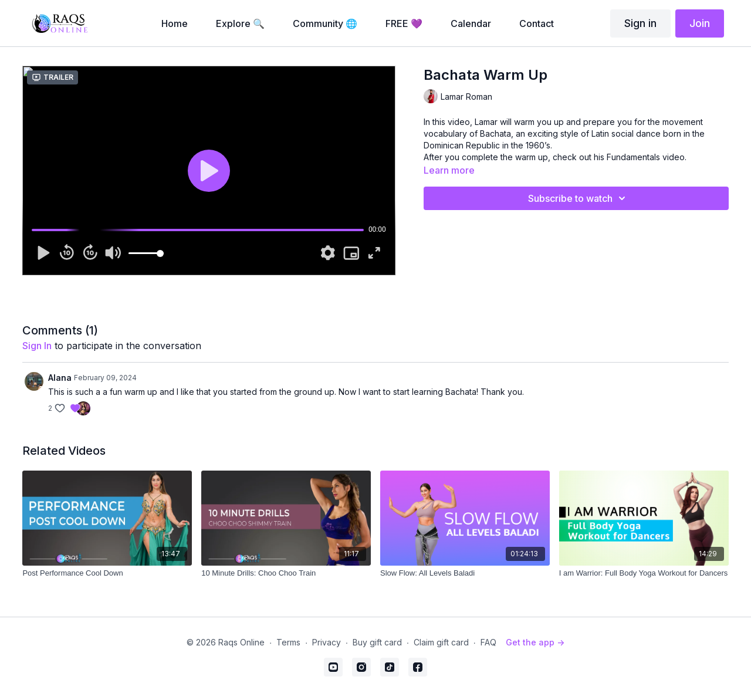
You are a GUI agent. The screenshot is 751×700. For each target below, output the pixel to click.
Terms (288, 642)
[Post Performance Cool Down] (107, 573)
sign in (37, 346)
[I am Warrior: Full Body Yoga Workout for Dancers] (644, 573)
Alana (60, 378)
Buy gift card (377, 642)
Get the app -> (535, 642)
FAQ (488, 642)
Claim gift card (441, 642)
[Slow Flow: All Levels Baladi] (465, 573)
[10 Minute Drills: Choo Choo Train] (286, 573)
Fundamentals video (646, 157)
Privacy (327, 642)
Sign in (640, 23)
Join (700, 23)
